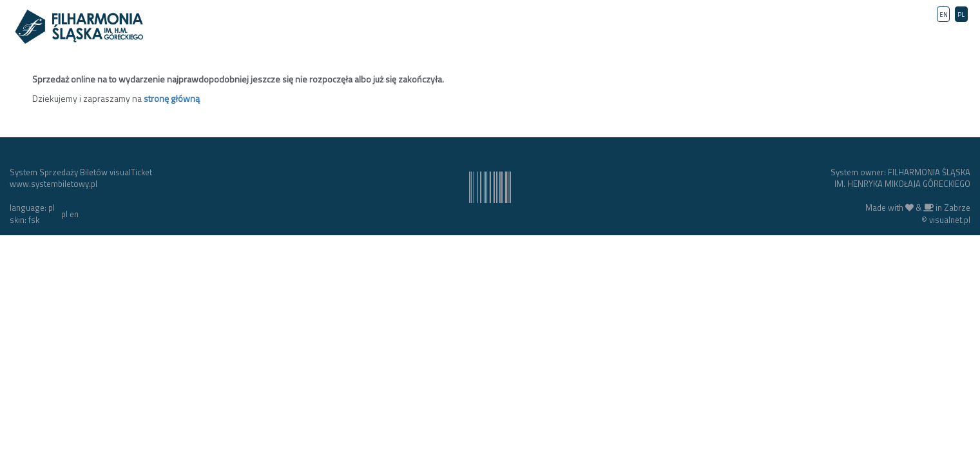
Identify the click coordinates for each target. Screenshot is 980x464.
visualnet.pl (950, 220)
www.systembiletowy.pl (53, 184)
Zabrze (957, 208)
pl (64, 214)
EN (944, 15)
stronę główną (172, 98)
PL (961, 15)
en (74, 214)
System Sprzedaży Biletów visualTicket (81, 172)
